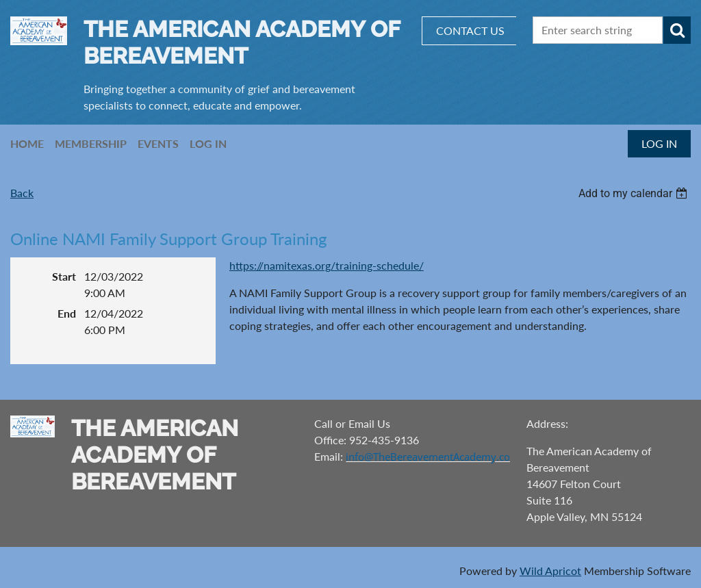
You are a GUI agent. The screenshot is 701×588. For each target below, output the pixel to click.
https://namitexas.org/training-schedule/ (327, 265)
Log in (659, 143)
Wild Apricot (550, 571)
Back (22, 193)
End (67, 313)
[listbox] (635, 193)
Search (677, 30)
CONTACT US (470, 30)
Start (64, 276)
